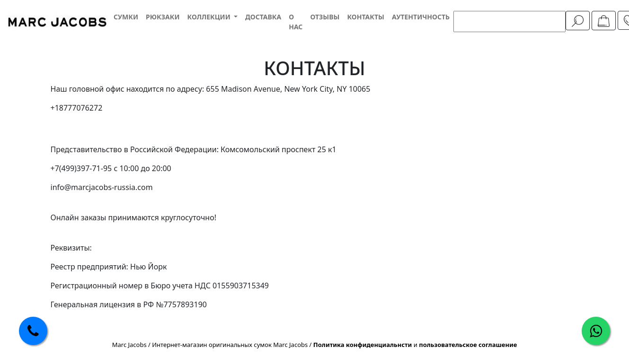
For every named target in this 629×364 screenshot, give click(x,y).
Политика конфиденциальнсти (363, 345)
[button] (212, 17)
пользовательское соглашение (468, 345)
